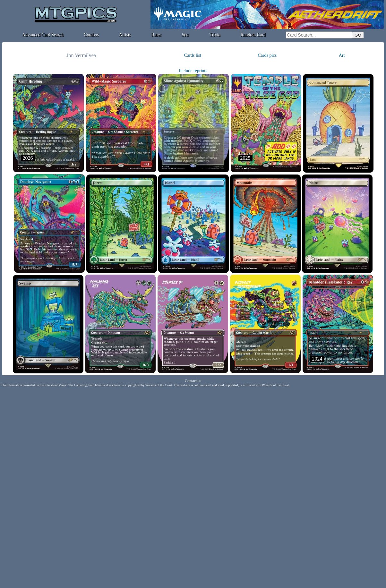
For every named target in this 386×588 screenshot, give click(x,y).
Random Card (253, 35)
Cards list (193, 55)
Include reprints (193, 71)
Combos (91, 35)
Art (342, 55)
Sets (186, 35)
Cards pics (267, 55)
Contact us (193, 381)
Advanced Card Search (43, 35)
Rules (157, 35)
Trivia (215, 35)
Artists (125, 35)
